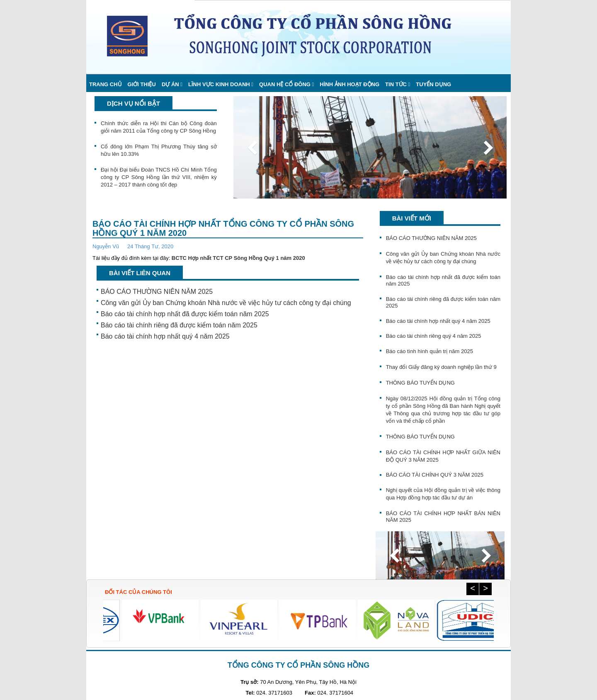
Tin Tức (396, 84)
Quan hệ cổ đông (285, 84)
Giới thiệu (142, 84)
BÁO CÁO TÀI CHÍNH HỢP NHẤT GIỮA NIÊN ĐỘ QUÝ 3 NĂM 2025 (443, 456)
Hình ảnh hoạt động (349, 84)
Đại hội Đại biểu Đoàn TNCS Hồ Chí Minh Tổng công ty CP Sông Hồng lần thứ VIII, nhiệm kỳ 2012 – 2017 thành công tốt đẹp (159, 177)
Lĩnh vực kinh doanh (219, 84)
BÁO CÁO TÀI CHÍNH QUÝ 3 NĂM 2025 (435, 475)
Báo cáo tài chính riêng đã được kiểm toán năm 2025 (179, 325)
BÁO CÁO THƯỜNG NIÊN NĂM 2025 (157, 292)
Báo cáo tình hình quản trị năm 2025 (430, 351)
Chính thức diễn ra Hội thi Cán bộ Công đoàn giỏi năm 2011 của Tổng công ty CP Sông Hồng (159, 127)
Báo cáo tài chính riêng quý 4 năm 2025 (434, 336)
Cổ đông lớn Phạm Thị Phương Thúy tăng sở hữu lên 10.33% (159, 150)
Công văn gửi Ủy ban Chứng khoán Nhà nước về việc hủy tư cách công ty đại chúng (226, 303)
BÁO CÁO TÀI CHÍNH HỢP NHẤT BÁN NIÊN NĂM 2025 (443, 517)
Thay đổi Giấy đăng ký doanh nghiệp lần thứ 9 (441, 367)
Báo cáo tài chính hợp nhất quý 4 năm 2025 (165, 336)
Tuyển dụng (433, 84)
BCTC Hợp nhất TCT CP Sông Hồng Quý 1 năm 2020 (238, 258)
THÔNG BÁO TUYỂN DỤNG (420, 383)
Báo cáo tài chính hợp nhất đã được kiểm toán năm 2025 (185, 314)
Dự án (170, 84)
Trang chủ (106, 84)
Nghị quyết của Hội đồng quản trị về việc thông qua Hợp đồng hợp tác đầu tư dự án (443, 494)
